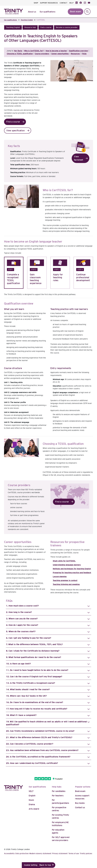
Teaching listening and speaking (66, 584)
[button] (13, 27)
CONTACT (63, 3)
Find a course (13, 122)
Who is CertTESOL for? (34, 51)
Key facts (18, 51)
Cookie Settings (31, 865)
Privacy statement (60, 853)
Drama (32, 804)
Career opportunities (60, 54)
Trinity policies (86, 853)
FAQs (84, 54)
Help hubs (57, 787)
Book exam (80, 791)
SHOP (36, 3)
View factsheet (79, 158)
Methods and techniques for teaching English (72, 569)
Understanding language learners (67, 565)
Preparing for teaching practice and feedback (72, 573)
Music (31, 800)
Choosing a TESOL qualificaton (20, 54)
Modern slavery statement (40, 853)
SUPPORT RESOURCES (49, 3)
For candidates (59, 791)
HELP (71, 3)
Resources (75, 54)
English (32, 796)
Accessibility (9, 853)
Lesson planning (60, 577)
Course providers (42, 54)
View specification (15, 131)
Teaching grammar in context (65, 580)
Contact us (80, 807)
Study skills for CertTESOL (64, 561)
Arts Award (34, 809)
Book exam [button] (76, 12)
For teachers (58, 796)
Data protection (22, 853)
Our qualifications (37, 787)
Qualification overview (78, 51)
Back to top (45, 865)
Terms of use (74, 853)
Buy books (80, 803)
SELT (31, 791)
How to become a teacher (56, 51)
